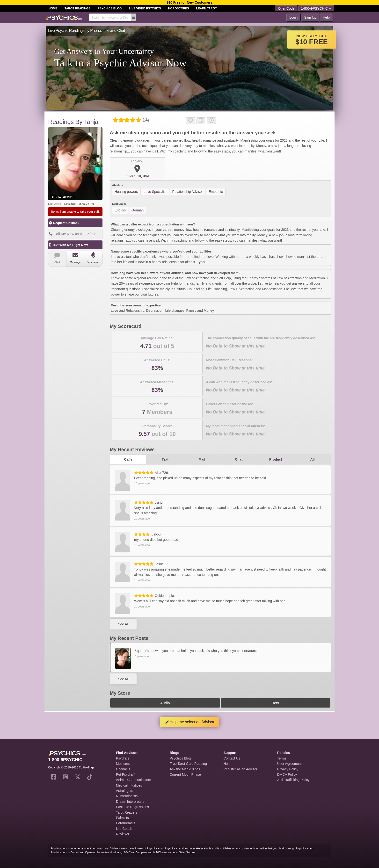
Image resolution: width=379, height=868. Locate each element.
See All (123, 624)
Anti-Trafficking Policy (293, 780)
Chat (57, 258)
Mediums (123, 764)
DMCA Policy (287, 774)
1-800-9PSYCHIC (316, 8)
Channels (123, 769)
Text (165, 459)
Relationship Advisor (187, 192)
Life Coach (124, 829)
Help (326, 17)
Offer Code (286, 8)
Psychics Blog (110, 8)
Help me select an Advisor (190, 722)
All (313, 459)
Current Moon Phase (185, 774)
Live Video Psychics (145, 8)
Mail (202, 459)
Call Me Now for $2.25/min (72, 234)
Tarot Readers (127, 812)
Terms (282, 758)
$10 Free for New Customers (189, 2)
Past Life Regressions (132, 807)
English (120, 210)
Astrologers (125, 791)
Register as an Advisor (240, 769)
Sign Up (310, 17)
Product (276, 459)
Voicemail (93, 258)
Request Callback (64, 223)
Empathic (216, 192)
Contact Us (232, 758)
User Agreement (289, 764)
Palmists (122, 818)
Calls (128, 459)
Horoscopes (179, 8)
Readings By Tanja (73, 122)
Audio (165, 703)
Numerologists (127, 796)
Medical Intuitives (129, 785)
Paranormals (126, 823)
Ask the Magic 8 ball (185, 769)
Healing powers (126, 192)
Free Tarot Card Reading (188, 764)
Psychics (123, 758)
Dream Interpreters (130, 802)
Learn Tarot (207, 8)
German (138, 210)
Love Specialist (155, 192)
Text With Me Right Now (68, 245)
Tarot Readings (77, 8)
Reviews (122, 834)
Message (75, 258)
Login (293, 17)
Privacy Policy (288, 769)
